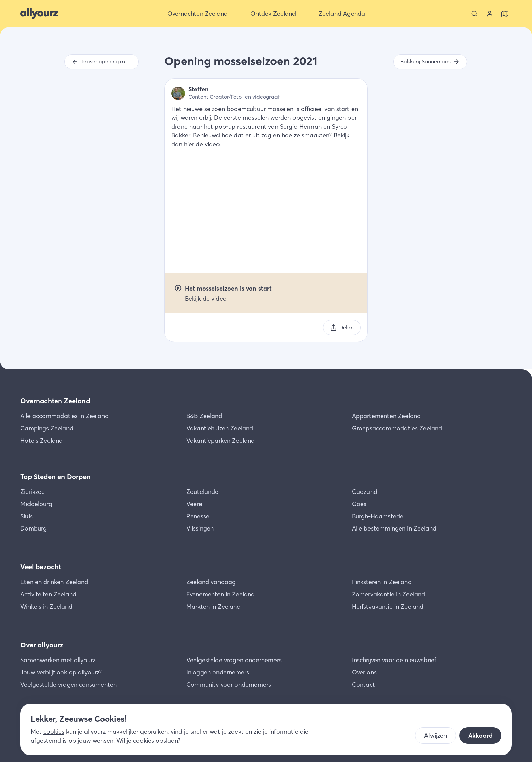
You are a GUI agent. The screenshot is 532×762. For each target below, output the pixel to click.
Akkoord (480, 735)
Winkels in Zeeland (46, 606)
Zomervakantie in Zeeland (388, 594)
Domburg (34, 528)
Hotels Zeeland (42, 440)
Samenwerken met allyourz (58, 660)
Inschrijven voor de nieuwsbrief (394, 660)
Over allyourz (42, 645)
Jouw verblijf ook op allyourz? (61, 672)
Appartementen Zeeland (386, 416)
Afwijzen (435, 735)
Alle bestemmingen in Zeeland (394, 528)
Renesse (198, 516)
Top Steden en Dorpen (55, 476)
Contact (363, 684)
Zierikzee (33, 492)
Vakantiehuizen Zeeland (220, 428)
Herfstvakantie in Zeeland (388, 606)
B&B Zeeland (204, 416)
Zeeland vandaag (211, 582)
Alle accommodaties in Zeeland (64, 416)
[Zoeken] (474, 14)
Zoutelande (202, 492)
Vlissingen (200, 528)
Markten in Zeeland (213, 606)
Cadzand (365, 492)
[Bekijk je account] (490, 14)
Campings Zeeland (47, 428)
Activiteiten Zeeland (48, 594)
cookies (54, 732)
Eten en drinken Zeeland (54, 582)
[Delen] (342, 328)
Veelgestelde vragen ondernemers (234, 660)
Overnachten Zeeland (55, 401)
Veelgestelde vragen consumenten (69, 684)
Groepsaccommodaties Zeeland (397, 428)
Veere (194, 504)
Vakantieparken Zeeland (221, 440)
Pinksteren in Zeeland (382, 582)
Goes (359, 504)
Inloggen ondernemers (218, 672)
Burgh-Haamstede (378, 516)
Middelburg (36, 504)
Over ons (364, 672)
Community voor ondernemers (229, 684)
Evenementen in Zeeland (221, 594)
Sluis (26, 516)
